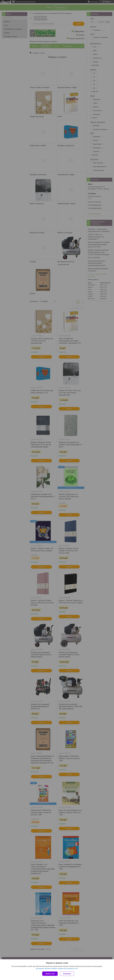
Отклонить (67, 974)
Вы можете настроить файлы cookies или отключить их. (56, 969)
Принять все (50, 974)
